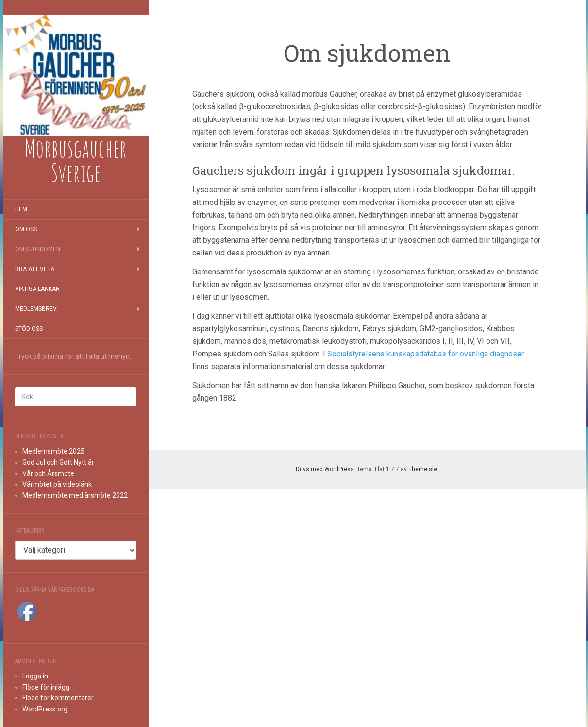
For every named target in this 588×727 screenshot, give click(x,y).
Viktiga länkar (37, 289)
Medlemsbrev (36, 309)
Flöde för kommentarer (58, 698)
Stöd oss (29, 329)
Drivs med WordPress (325, 469)
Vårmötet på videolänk (57, 484)
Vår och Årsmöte (48, 473)
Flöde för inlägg (46, 687)
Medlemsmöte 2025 (53, 451)
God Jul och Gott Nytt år (58, 462)
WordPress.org (45, 709)
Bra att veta (35, 269)
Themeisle (423, 469)
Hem (21, 209)
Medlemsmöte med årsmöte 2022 (75, 495)
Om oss (26, 229)
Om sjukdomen (38, 249)
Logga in (35, 676)
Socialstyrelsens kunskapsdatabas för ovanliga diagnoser (426, 354)
